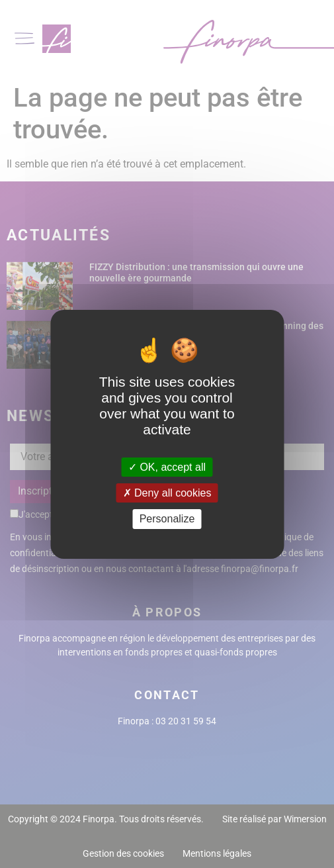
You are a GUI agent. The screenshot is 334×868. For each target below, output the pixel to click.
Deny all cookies (167, 493)
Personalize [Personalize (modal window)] (167, 519)
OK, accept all (167, 467)
